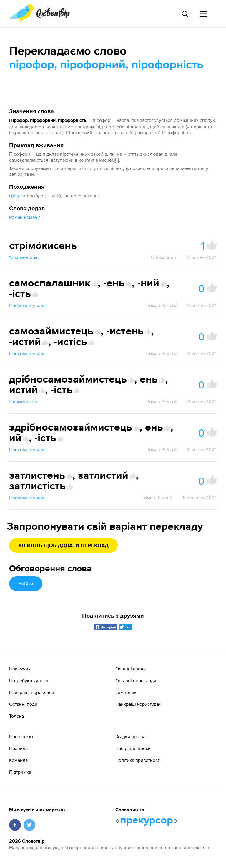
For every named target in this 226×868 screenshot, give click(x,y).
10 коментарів (24, 257)
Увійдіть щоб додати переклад (63, 546)
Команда (18, 760)
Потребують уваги (29, 680)
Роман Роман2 (25, 217)
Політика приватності (138, 760)
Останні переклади (136, 680)
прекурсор (147, 821)
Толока (16, 716)
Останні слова (131, 669)
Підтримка (20, 772)
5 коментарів (23, 401)
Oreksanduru (164, 257)
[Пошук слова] (185, 14)
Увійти (26, 584)
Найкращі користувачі (139, 704)
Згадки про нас (132, 736)
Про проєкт (21, 736)
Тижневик (126, 692)
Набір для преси (133, 748)
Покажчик (20, 669)
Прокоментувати (27, 305)
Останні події (23, 704)
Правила (18, 748)
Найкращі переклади (32, 692)
